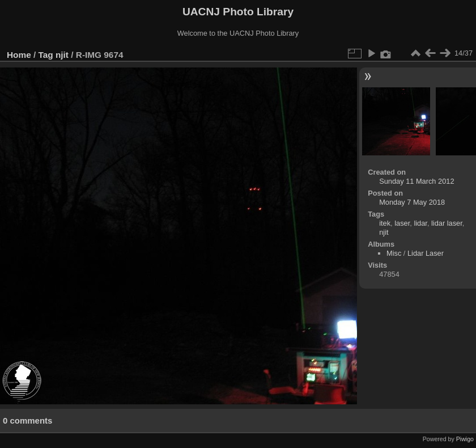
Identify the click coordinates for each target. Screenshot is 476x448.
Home (19, 55)
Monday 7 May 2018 (412, 202)
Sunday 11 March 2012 (416, 181)
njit (62, 55)
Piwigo (465, 439)
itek (385, 223)
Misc (394, 253)
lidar (420, 223)
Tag (46, 55)
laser (402, 223)
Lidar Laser (426, 253)
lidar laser (447, 223)
